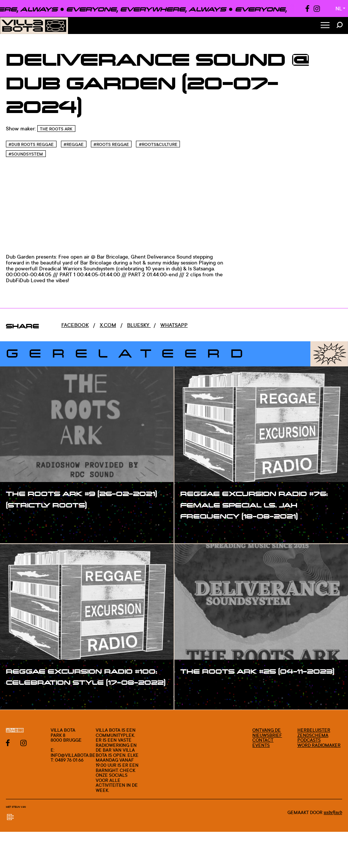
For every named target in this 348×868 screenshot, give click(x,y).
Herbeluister (314, 730)
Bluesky (139, 325)
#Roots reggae (111, 144)
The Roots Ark (56, 129)
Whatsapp (174, 325)
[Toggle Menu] (325, 26)
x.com (108, 325)
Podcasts (309, 740)
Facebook (75, 325)
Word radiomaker (319, 745)
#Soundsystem (26, 154)
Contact (263, 740)
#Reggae (74, 144)
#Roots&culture (158, 144)
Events (261, 745)
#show (22, 520)
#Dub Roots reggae (31, 144)
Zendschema (313, 735)
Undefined (333, 813)
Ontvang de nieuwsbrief (267, 733)
